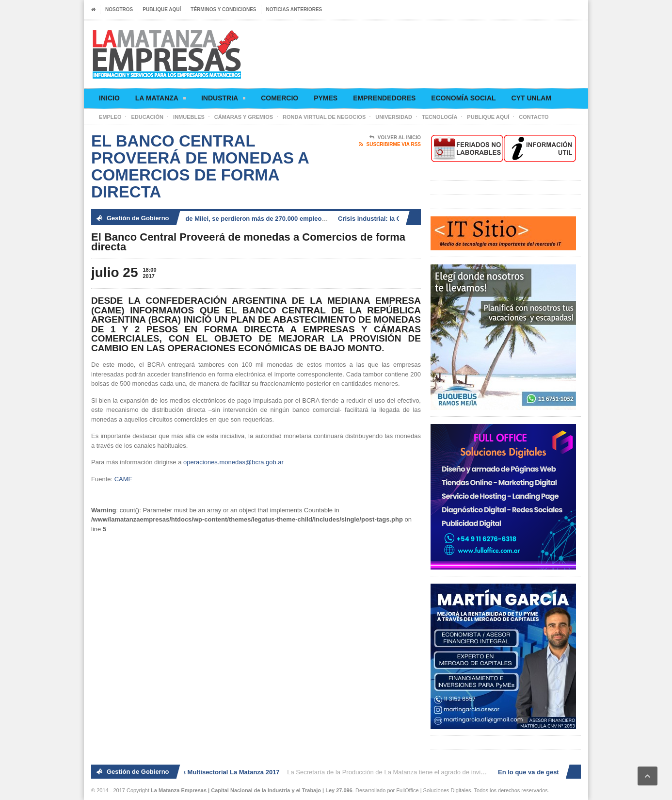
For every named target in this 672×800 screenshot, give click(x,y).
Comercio (280, 98)
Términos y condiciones (223, 9)
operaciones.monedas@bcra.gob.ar (233, 462)
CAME (124, 479)
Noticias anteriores (294, 9)
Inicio (109, 98)
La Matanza (160, 100)
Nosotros (119, 9)
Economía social (463, 98)
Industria (223, 100)
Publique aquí (162, 9)
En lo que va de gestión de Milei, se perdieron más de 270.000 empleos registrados (239, 219)
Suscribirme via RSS (390, 145)
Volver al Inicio (395, 138)
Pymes (326, 98)
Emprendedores (384, 98)
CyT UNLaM (531, 98)
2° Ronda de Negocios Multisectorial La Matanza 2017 (201, 772)
